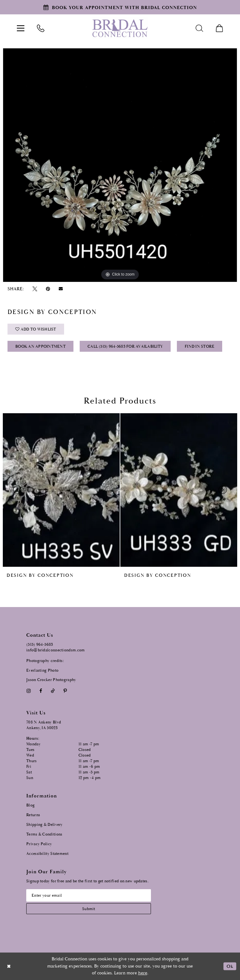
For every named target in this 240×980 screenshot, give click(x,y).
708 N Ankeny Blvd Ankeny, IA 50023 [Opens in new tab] (44, 725)
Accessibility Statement (47, 854)
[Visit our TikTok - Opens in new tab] (53, 691)
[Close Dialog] (9, 966)
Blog (30, 805)
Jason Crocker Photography (51, 680)
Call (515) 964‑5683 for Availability (125, 347)
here (143, 973)
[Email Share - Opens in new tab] (61, 289)
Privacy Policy (39, 844)
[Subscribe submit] (89, 909)
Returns (33, 815)
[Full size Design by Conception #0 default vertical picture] (120, 165)
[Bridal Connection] (120, 28)
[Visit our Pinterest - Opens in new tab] (65, 691)
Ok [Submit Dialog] (230, 966)
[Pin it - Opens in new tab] (48, 289)
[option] (120, 165)
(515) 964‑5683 (40, 645)
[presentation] (61, 490)
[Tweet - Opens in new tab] (35, 289)
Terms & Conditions (44, 834)
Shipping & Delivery (45, 825)
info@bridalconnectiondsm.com (55, 650)
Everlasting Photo (42, 671)
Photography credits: (45, 661)
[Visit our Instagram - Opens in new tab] (28, 691)
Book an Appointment (40, 347)
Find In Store (200, 347)
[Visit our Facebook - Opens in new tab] (41, 691)
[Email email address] (89, 895)
